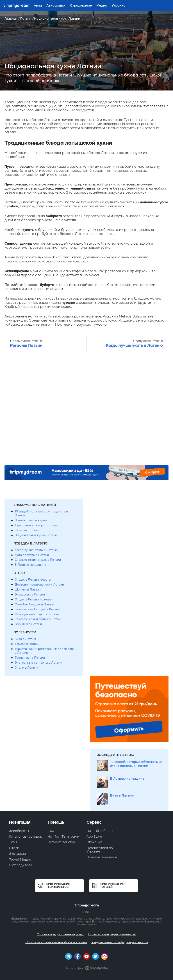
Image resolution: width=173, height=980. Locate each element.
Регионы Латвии (27, 530)
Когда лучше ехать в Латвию (36, 550)
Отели (14, 848)
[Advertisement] (86, 411)
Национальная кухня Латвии (36, 535)
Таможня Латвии (27, 644)
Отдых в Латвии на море (33, 599)
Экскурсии (17, 854)
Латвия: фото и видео (31, 520)
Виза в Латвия (25, 639)
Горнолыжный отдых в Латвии (37, 609)
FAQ (51, 831)
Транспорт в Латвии (30, 658)
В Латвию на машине (30, 565)
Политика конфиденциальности (112, 934)
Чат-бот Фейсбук (61, 842)
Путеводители (20, 865)
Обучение (95, 842)
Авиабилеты (19, 831)
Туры (13, 842)
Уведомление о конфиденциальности (120, 942)
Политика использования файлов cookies (56, 942)
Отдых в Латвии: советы (33, 580)
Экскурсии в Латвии (30, 594)
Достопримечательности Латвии (39, 585)
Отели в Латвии (26, 668)
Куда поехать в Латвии (32, 555)
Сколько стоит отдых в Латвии (38, 560)
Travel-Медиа (20, 860)
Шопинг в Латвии (28, 590)
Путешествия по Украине (100, 850)
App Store (94, 836)
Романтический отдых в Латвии (38, 619)
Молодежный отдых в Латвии (37, 614)
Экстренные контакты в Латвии (38, 663)
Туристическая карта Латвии (36, 525)
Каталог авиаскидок (25, 836)
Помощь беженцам (102, 857)
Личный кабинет (100, 831)
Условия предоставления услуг (60, 934)
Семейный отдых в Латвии (35, 604)
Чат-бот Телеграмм (64, 836)
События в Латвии (28, 624)
